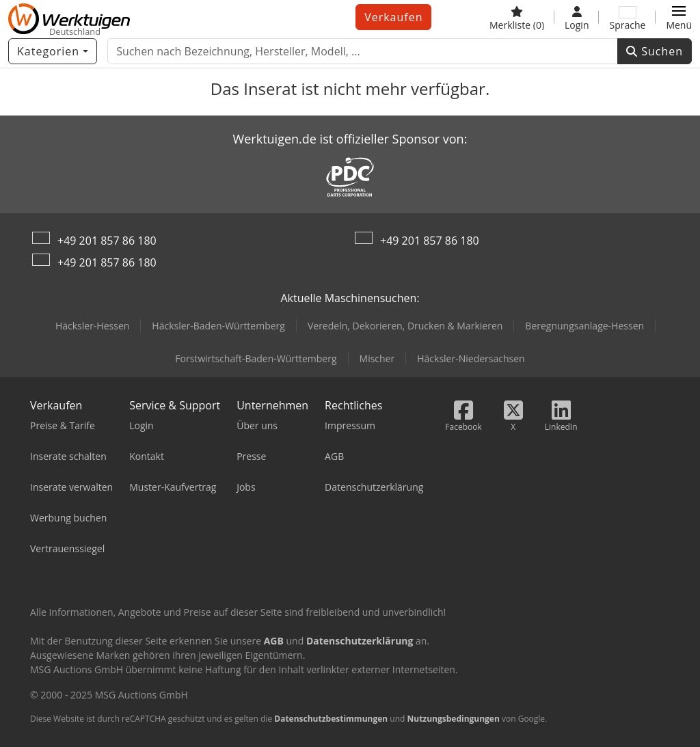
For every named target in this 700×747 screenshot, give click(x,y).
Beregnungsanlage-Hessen (584, 326)
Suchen (655, 51)
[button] (679, 17)
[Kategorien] (53, 51)
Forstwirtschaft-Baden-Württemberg (256, 358)
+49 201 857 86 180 (107, 241)
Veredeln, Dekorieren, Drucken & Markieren (405, 326)
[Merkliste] (517, 17)
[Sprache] (627, 17)
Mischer (377, 358)
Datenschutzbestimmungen (331, 719)
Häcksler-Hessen (92, 326)
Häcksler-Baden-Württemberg (218, 326)
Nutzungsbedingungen (453, 719)
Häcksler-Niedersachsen (471, 358)
